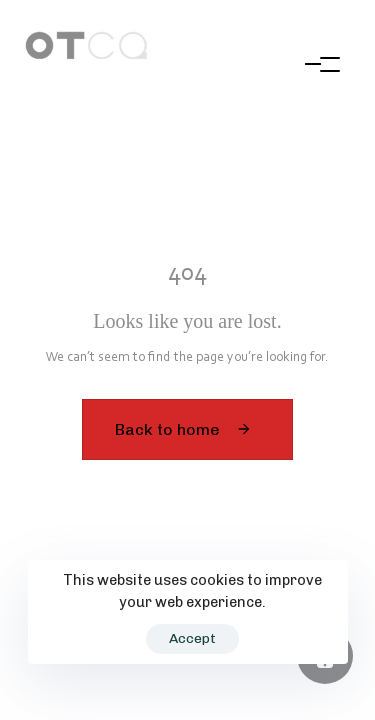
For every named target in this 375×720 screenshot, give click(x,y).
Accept (192, 638)
